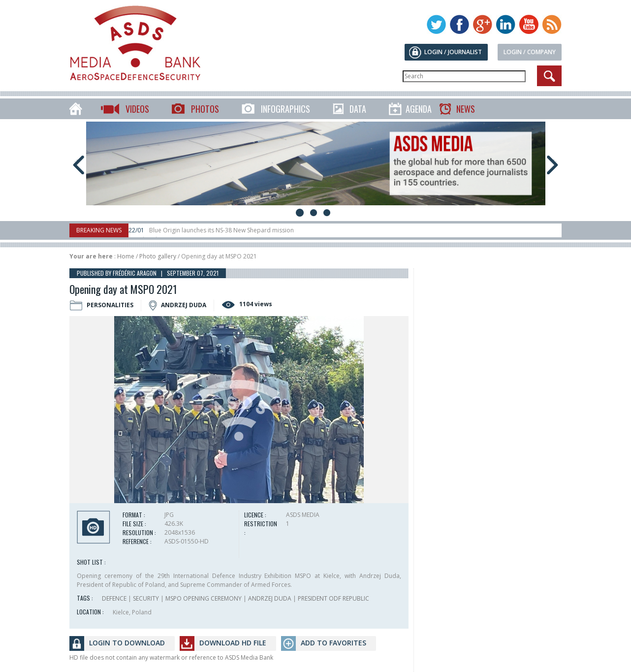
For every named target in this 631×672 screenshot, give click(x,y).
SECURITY (146, 598)
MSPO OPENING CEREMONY (204, 598)
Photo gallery (158, 256)
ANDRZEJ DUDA (270, 598)
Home (126, 256)
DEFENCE (114, 598)
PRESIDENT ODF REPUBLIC (333, 598)
